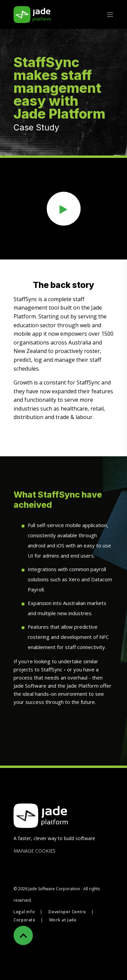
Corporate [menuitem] (25, 920)
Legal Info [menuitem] (24, 912)
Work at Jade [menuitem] (63, 920)
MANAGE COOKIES (35, 851)
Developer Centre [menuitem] (67, 912)
